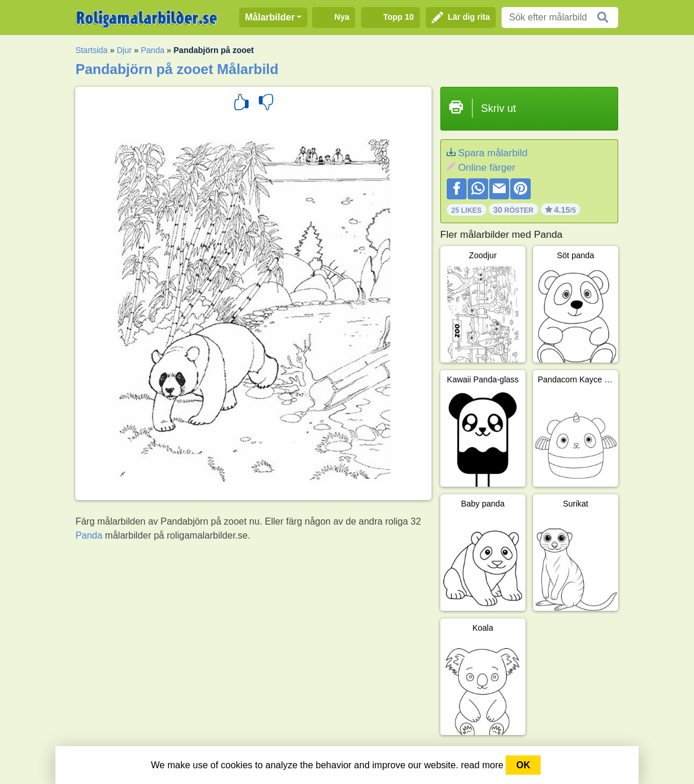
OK (523, 765)
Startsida (91, 50)
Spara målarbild (493, 153)
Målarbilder (270, 17)
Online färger (486, 168)
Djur (124, 50)
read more (482, 765)
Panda (152, 50)
